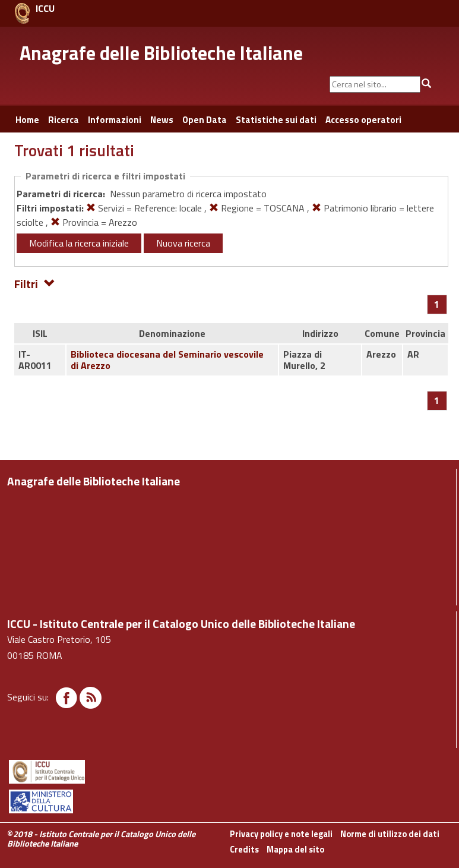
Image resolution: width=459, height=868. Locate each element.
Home (27, 120)
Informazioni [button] (115, 120)
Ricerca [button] (64, 120)
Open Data (205, 120)
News (162, 120)
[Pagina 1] (437, 304)
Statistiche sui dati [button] (276, 120)
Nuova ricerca (183, 243)
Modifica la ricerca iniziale (79, 243)
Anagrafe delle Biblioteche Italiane (161, 53)
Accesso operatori (363, 120)
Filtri (35, 283)
